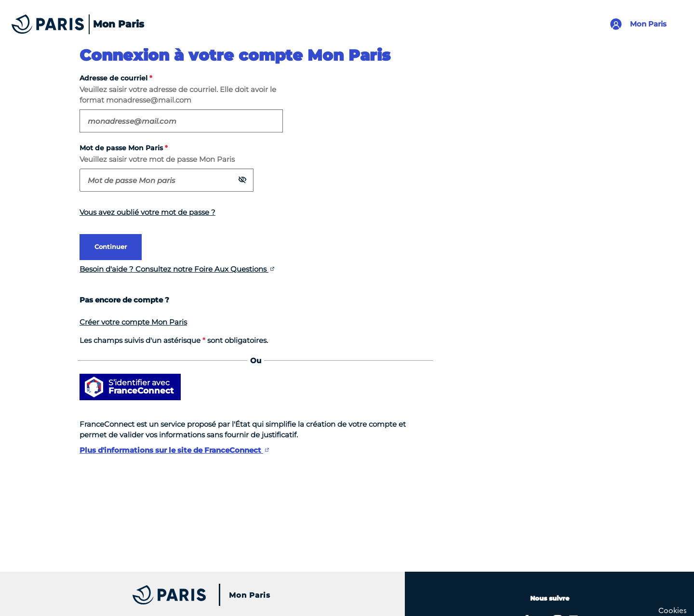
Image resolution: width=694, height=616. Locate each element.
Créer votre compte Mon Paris (133, 322)
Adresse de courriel (116, 78)
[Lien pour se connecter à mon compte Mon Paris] (641, 24)
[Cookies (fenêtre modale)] (673, 610)
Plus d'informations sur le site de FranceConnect (171, 450)
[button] (242, 179)
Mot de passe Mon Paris (124, 148)
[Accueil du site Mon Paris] (74, 24)
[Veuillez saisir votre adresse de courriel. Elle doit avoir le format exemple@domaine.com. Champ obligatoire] (181, 121)
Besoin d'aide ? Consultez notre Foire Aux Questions (174, 269)
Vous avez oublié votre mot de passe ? (147, 212)
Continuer (111, 247)
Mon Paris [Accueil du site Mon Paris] (250, 595)
